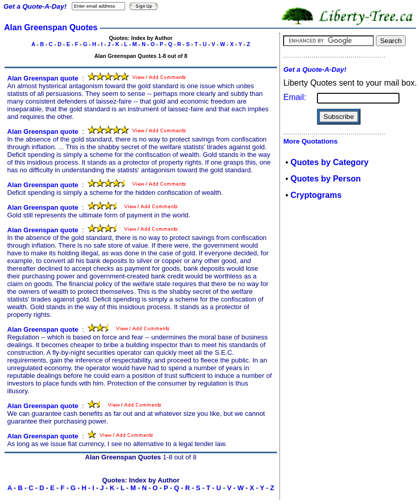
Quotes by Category (330, 162)
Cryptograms (316, 195)
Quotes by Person (326, 179)
